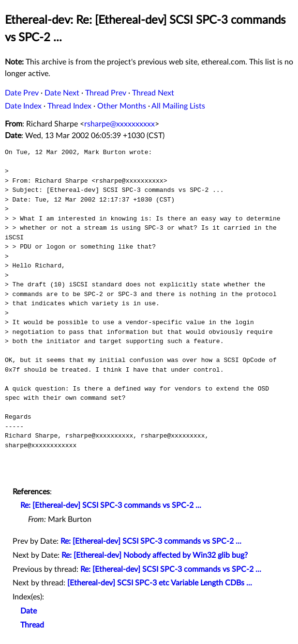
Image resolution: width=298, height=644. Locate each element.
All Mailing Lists (178, 106)
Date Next (62, 93)
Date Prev (22, 93)
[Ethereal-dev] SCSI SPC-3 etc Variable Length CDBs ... (160, 583)
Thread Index (69, 106)
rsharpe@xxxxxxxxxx (119, 124)
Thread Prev (106, 93)
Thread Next (153, 93)
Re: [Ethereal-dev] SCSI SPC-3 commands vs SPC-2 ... (111, 505)
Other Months (122, 106)
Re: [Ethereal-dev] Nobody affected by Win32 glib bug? (155, 555)
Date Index (23, 106)
